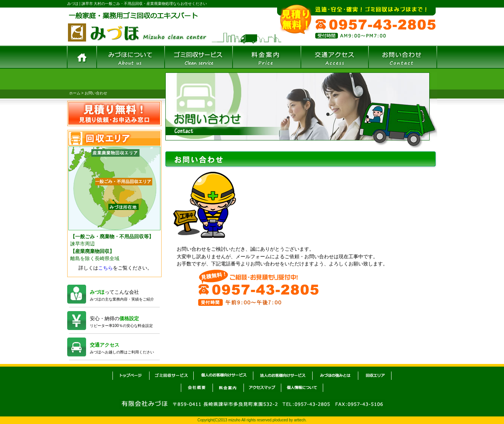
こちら (106, 268)
